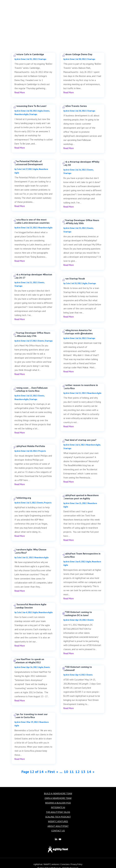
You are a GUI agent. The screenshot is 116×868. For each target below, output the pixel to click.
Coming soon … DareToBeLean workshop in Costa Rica (31, 389)
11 (72, 772)
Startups (42, 59)
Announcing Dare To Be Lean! (30, 106)
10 (66, 772)
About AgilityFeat (58, 826)
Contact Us (58, 831)
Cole (19, 169)
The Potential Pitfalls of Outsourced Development (29, 163)
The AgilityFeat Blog (58, 812)
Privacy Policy (77, 864)
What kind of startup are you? (80, 440)
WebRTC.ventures (51, 864)
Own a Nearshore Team (58, 798)
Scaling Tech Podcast (58, 817)
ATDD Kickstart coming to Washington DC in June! (78, 614)
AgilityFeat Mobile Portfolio (30, 446)
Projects (42, 451)
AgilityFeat (38, 864)
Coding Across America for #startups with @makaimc (78, 332)
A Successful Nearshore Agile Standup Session (30, 606)
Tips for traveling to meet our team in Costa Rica (31, 716)
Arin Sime (21, 59)
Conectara (65, 864)
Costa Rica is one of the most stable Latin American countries (32, 221)
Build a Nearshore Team (58, 793)
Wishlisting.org (23, 498)
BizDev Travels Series (75, 106)
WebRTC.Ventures (58, 821)
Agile (40, 111)
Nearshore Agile (22, 114)
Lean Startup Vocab (74, 279)
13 (83, 772)
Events (46, 111)
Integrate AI (58, 807)
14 (89, 772)
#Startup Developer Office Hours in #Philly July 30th (81, 222)
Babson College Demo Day (78, 54)
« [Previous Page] (57, 772)
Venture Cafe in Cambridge (29, 54)
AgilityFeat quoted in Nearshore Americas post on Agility (81, 497)
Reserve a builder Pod (58, 803)
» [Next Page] (93, 772)
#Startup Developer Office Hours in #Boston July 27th (32, 334)
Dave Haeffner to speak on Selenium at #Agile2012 (29, 661)
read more (20, 92)
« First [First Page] (50, 772)
